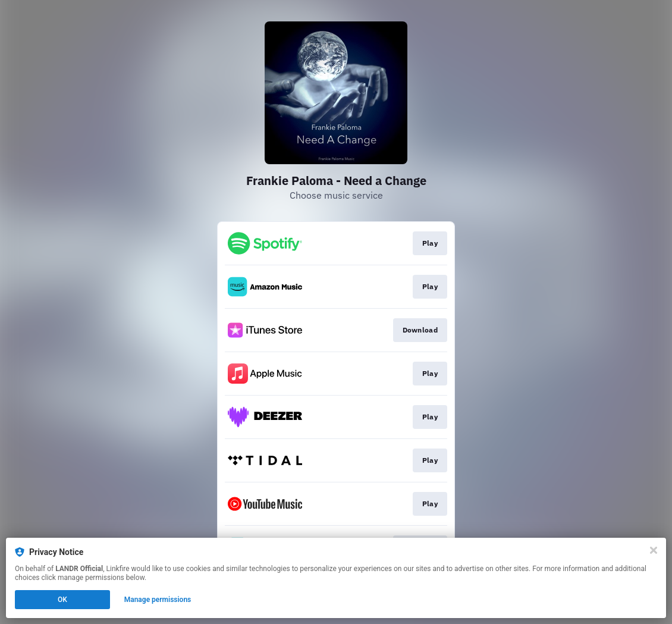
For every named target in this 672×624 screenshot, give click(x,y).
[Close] (654, 550)
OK (62, 600)
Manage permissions (158, 600)
